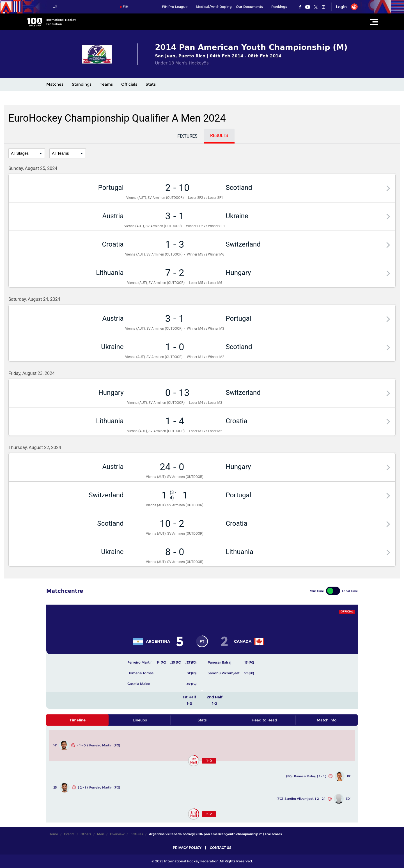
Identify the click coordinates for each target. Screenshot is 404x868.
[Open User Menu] (345, 7)
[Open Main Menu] (374, 22)
